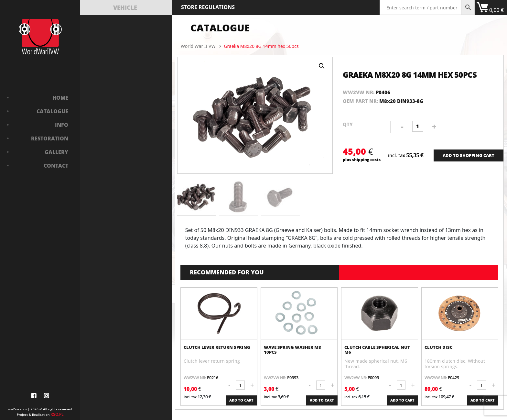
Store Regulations (208, 7)
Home (60, 98)
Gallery (56, 152)
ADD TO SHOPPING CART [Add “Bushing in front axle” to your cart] (469, 155)
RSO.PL (57, 414)
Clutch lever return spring (217, 347)
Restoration (50, 138)
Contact (56, 166)
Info (62, 125)
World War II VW (198, 46)
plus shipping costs (362, 160)
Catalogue (52, 111)
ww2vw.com (17, 409)
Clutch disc (438, 347)
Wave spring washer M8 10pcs (292, 350)
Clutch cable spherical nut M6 (377, 350)
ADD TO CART (241, 400)
